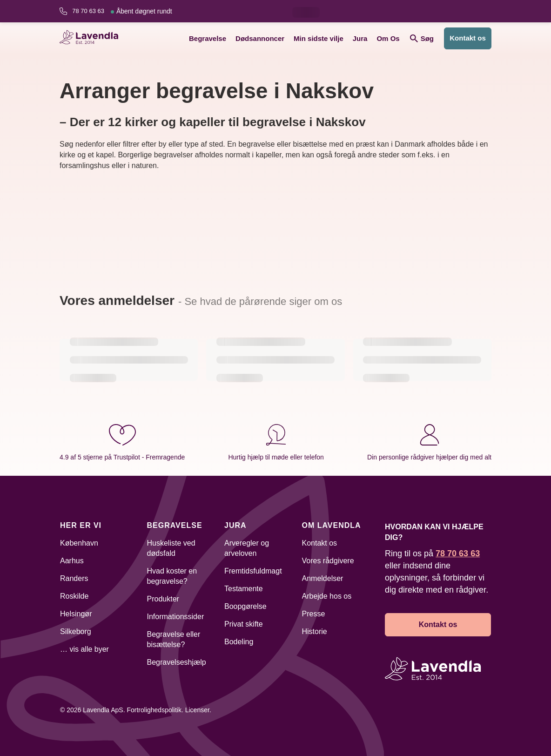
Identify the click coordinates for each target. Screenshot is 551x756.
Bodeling (239, 642)
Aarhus (72, 561)
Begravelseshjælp (177, 662)
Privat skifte (244, 624)
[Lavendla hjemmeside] (92, 38)
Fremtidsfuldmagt (253, 571)
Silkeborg (76, 631)
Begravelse (208, 38)
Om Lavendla (332, 525)
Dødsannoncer (260, 38)
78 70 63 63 (122, 11)
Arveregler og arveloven (247, 548)
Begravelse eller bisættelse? (174, 639)
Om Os (388, 38)
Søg (422, 38)
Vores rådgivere (328, 561)
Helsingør (76, 614)
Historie (315, 631)
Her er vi (81, 525)
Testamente (244, 589)
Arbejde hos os (327, 596)
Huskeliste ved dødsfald (171, 548)
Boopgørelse (245, 606)
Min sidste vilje (319, 38)
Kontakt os (468, 38)
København (79, 543)
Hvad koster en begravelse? (172, 576)
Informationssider (176, 617)
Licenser (197, 710)
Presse (314, 614)
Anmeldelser (323, 578)
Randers (74, 578)
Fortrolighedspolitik (154, 710)
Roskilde (74, 596)
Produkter (163, 599)
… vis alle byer (84, 649)
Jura (360, 38)
